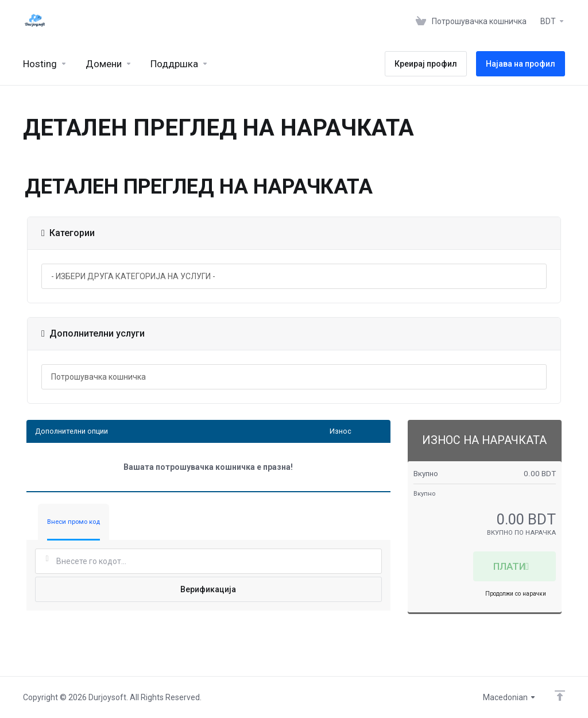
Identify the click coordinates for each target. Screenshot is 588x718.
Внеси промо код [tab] (73, 522)
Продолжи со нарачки (516, 594)
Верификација (208, 589)
